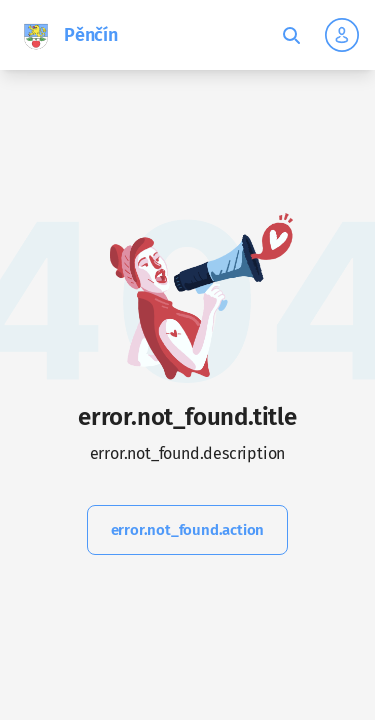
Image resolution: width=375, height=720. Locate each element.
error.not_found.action (188, 530)
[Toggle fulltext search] (291, 35)
